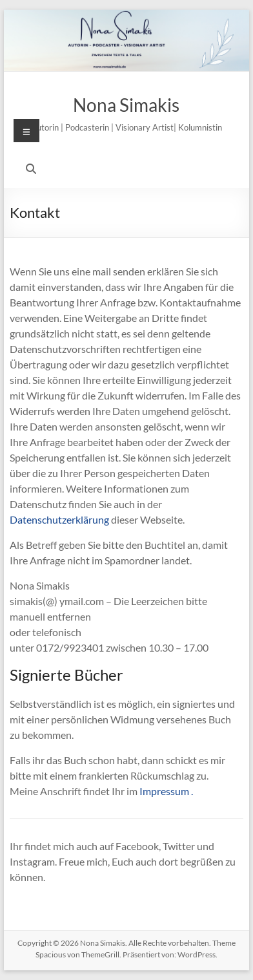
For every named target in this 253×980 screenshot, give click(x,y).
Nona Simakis (126, 105)
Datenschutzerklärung (59, 519)
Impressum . (166, 791)
